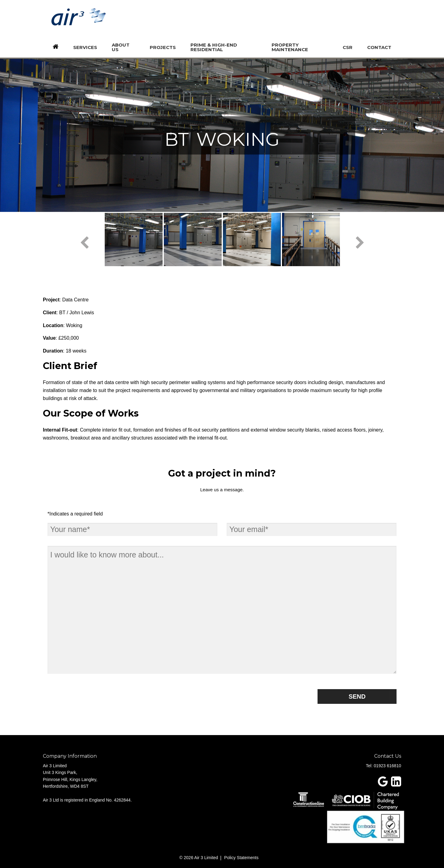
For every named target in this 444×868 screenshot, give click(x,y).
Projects (163, 47)
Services (85, 47)
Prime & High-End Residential (214, 47)
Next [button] (360, 243)
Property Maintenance (290, 47)
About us (121, 47)
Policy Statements (241, 858)
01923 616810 (387, 766)
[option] (134, 240)
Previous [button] (84, 243)
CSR (348, 47)
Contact (379, 47)
